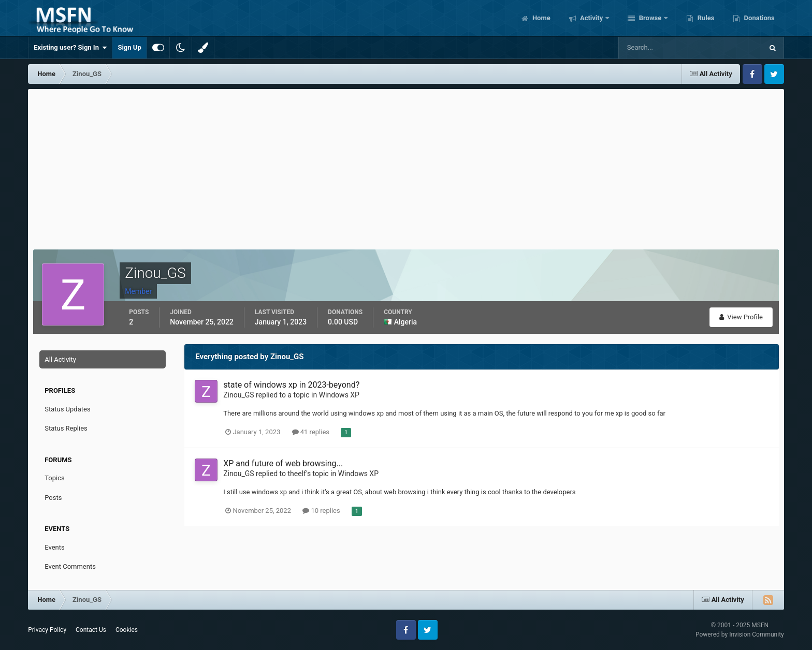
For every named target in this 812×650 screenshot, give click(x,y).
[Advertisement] (406, 167)
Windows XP (339, 395)
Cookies (127, 630)
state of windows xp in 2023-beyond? (291, 385)
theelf (297, 474)
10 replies (321, 511)
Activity (592, 18)
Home (541, 18)
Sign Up (129, 47)
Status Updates (67, 409)
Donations (758, 18)
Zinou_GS (238, 395)
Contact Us (91, 630)
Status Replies (66, 428)
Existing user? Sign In (70, 48)
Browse (650, 18)
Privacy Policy (47, 630)
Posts (53, 498)
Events (54, 547)
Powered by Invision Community (740, 634)
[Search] (659, 48)
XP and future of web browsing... (283, 463)
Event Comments (70, 566)
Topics (55, 478)
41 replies (311, 432)
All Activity (60, 359)
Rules (705, 18)
